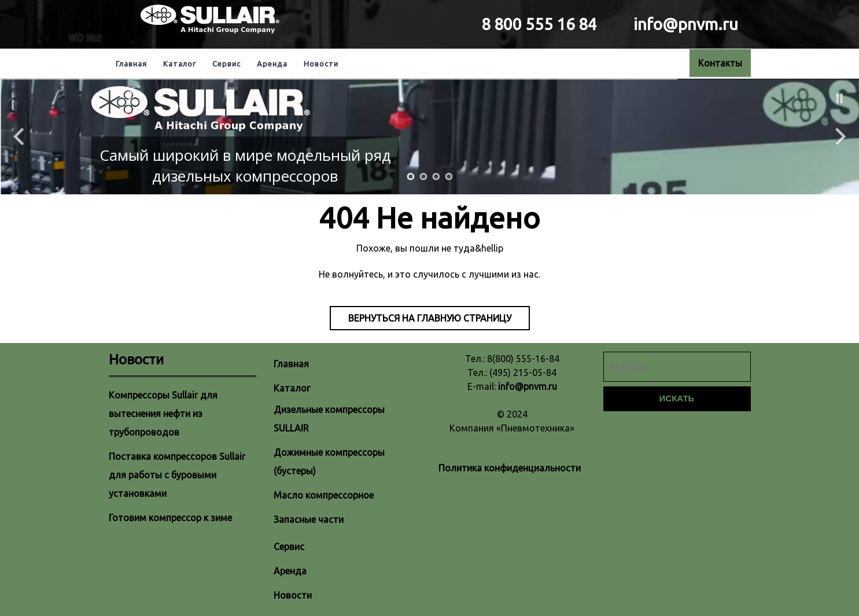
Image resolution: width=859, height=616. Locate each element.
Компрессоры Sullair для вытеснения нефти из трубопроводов (163, 414)
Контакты (720, 63)
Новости (321, 64)
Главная (131, 64)
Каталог (180, 64)
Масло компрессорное (324, 495)
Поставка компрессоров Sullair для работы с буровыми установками (177, 475)
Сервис (226, 64)
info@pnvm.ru (528, 386)
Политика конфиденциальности (510, 468)
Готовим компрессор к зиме (170, 518)
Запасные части (309, 519)
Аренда (272, 64)
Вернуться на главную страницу (430, 318)
